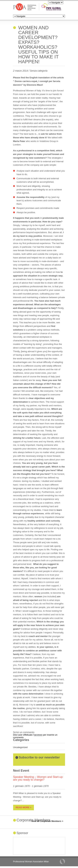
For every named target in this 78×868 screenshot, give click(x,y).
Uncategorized (20, 747)
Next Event (21, 771)
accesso (38, 735)
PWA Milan (25, 7)
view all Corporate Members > (47, 821)
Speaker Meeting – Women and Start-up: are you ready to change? (38, 778)
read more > (24, 807)
